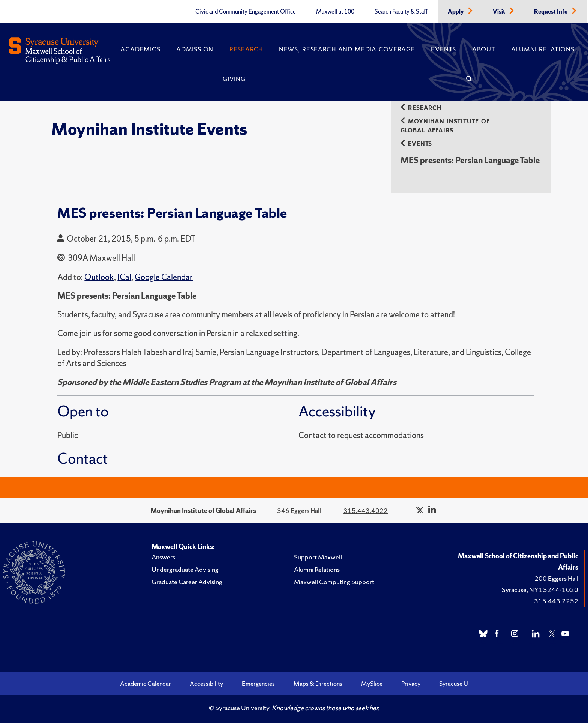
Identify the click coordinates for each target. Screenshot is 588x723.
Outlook (99, 277)
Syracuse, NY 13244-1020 (540, 590)
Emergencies (258, 684)
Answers (163, 557)
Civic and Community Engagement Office (246, 12)
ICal (124, 277)
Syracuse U (454, 684)
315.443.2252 (556, 601)
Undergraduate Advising (185, 569)
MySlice (372, 684)
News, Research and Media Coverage (347, 49)
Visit (499, 12)
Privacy (411, 684)
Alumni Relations (543, 49)
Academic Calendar (145, 684)
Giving (234, 79)
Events (443, 49)
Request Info (551, 12)
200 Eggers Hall (556, 578)
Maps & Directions (318, 684)
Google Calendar (164, 277)
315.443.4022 (366, 510)
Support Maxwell (318, 557)
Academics (140, 49)
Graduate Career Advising (187, 582)
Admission (195, 49)
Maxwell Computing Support (334, 582)
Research (246, 49)
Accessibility (206, 684)
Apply (456, 12)
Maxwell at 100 (335, 12)
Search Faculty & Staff (401, 12)
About (484, 49)
